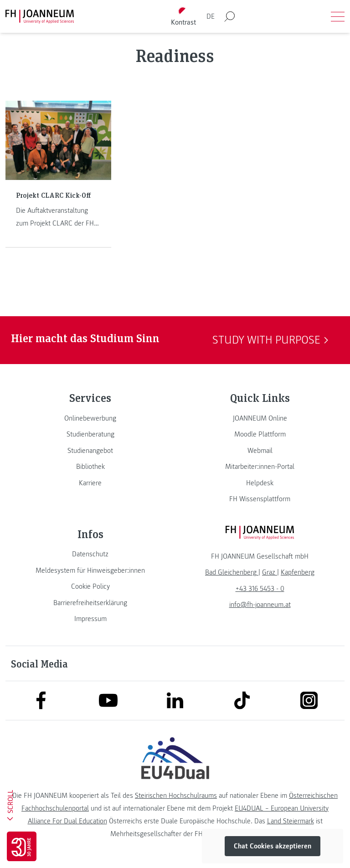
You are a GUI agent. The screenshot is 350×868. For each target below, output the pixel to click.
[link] (90, 418)
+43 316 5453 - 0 (260, 589)
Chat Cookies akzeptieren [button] (273, 846)
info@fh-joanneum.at (260, 605)
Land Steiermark (291, 821)
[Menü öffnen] (338, 16)
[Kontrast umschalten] (184, 17)
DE (211, 16)
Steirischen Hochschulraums (176, 796)
